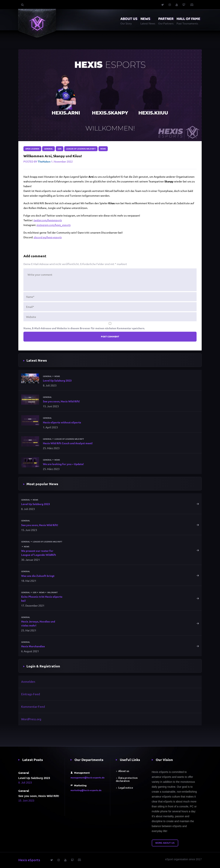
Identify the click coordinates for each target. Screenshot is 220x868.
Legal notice (126, 788)
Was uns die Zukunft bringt (38, 576)
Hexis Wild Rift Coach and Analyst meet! (68, 443)
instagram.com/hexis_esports (53, 225)
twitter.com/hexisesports (48, 220)
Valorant (52, 592)
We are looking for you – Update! (63, 464)
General (48, 149)
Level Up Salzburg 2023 (57, 380)
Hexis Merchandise (33, 646)
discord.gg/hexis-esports (48, 237)
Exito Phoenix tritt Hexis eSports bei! (42, 599)
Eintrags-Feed (31, 694)
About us (124, 771)
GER (60, 149)
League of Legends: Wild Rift (81, 149)
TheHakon (44, 161)
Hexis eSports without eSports (62, 422)
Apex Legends (32, 149)
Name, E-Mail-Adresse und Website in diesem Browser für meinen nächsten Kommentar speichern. (84, 328)
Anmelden (28, 681)
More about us (165, 843)
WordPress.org (31, 719)
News (103, 149)
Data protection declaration (127, 779)
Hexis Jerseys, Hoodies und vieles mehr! (38, 623)
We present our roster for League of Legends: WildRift (39, 553)
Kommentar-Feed (33, 706)
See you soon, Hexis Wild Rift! (61, 401)
